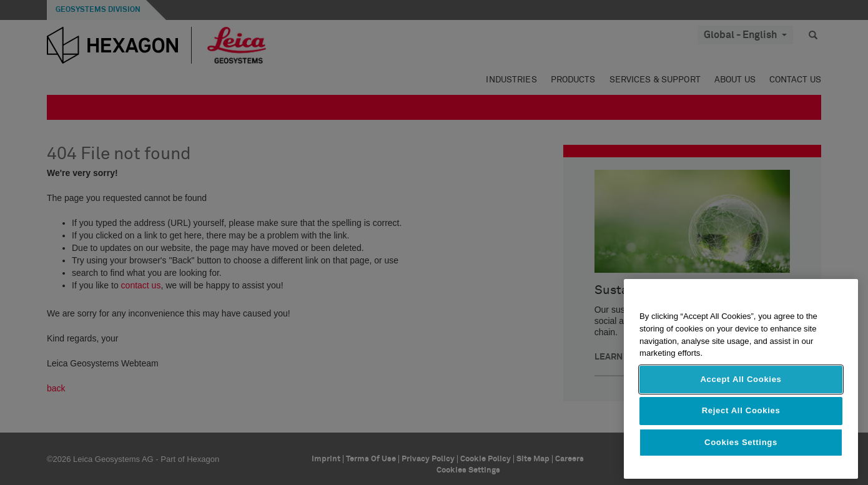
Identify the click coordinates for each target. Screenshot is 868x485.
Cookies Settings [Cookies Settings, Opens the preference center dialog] (741, 442)
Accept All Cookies (741, 379)
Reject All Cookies (741, 410)
